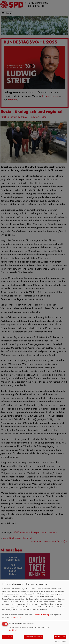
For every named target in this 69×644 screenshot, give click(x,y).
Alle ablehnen (7, 637)
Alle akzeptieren (60, 637)
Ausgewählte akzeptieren (33, 637)
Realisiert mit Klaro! (61, 641)
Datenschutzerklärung (42, 615)
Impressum (17, 617)
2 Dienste (13, 630)
